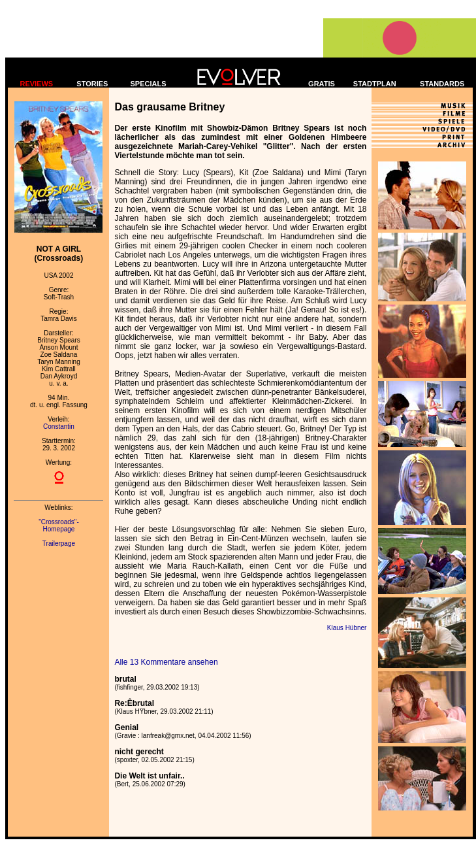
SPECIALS (149, 84)
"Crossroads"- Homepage (59, 526)
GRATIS (322, 84)
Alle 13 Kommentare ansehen (166, 662)
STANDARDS (442, 84)
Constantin (59, 426)
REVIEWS (36, 84)
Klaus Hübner (347, 628)
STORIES (92, 84)
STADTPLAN (375, 84)
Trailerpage (59, 543)
